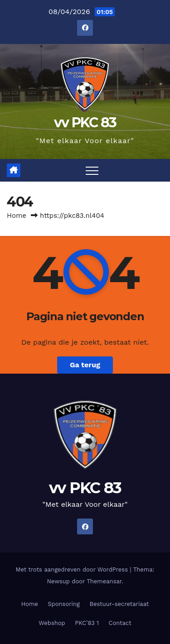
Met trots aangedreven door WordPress (73, 570)
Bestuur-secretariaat (119, 604)
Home (17, 216)
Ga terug (85, 365)
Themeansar (104, 581)
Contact (120, 623)
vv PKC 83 (85, 123)
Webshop (52, 623)
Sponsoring (64, 604)
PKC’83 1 (87, 623)
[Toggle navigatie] (92, 170)
